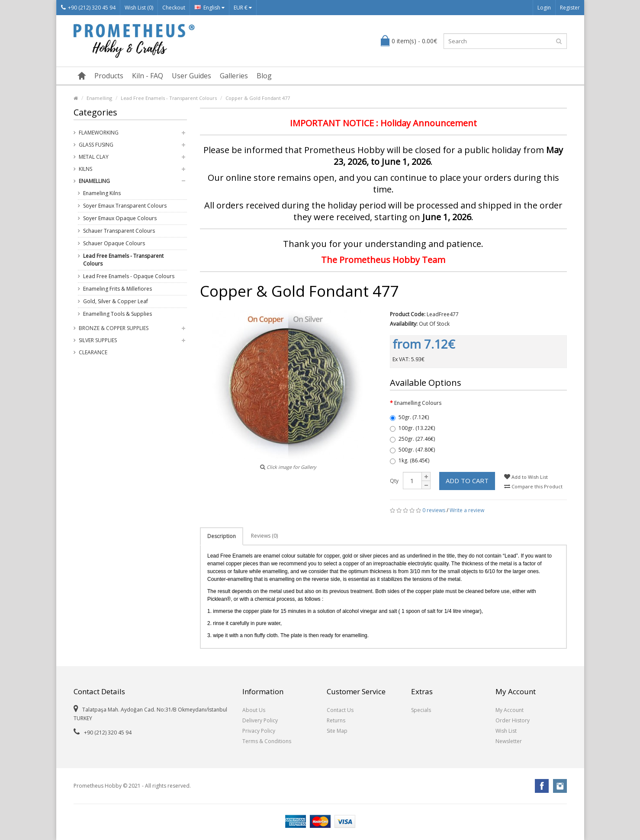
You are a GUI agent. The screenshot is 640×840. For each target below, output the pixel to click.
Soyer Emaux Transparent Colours (125, 206)
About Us (254, 710)
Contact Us (340, 710)
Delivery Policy (260, 720)
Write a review (467, 510)
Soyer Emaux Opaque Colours (120, 218)
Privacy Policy (259, 731)
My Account (510, 710)
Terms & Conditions (267, 741)
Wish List (506, 731)
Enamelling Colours (418, 403)
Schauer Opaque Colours (114, 243)
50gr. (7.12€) (409, 417)
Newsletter (509, 741)
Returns (336, 720)
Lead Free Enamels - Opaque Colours (129, 276)
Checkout (174, 8)
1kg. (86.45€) (410, 460)
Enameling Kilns (102, 193)
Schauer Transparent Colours (119, 231)
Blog (264, 76)
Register (570, 8)
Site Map (337, 731)
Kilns (85, 169)
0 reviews (434, 510)
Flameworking (99, 133)
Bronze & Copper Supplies (114, 328)
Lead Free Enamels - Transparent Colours (169, 98)
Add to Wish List (526, 477)
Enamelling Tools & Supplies (117, 314)
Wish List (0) (139, 8)
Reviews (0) (264, 536)
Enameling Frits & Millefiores (117, 289)
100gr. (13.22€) (412, 428)
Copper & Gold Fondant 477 (258, 98)
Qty (394, 481)
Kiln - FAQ (148, 76)
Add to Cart (467, 481)
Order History (513, 720)
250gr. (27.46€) (412, 439)
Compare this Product (533, 486)
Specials (421, 710)
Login (544, 8)
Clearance (93, 352)
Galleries (234, 76)
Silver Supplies (98, 340)
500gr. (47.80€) (412, 450)
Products (109, 76)
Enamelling (99, 98)
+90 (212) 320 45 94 (88, 8)
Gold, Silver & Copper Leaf (116, 301)
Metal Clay (94, 157)
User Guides (191, 76)
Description (222, 536)
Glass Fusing (96, 145)
